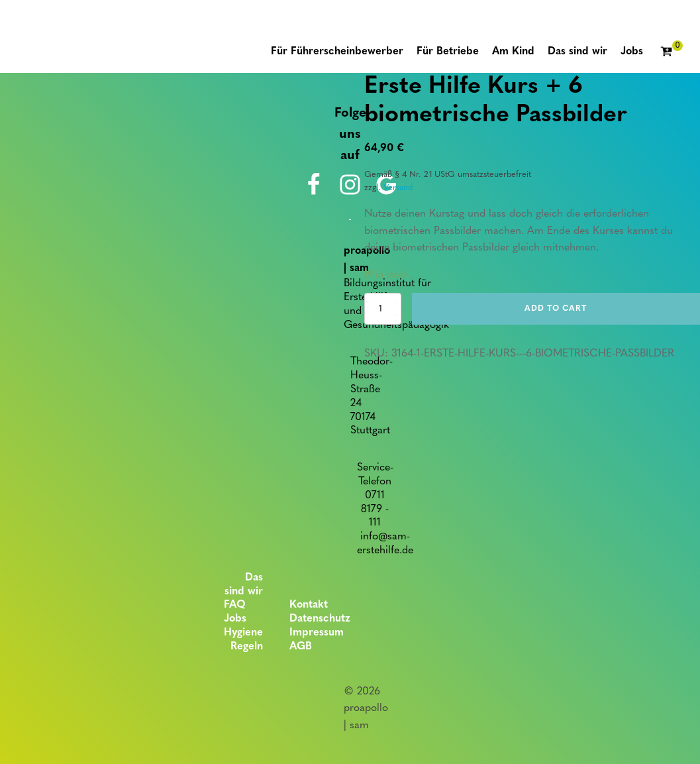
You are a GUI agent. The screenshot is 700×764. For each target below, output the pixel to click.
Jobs (235, 619)
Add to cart (556, 309)
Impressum (317, 633)
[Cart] (672, 52)
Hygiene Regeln (243, 640)
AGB (301, 647)
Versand (398, 188)
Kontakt (309, 605)
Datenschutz (320, 619)
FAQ (235, 605)
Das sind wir (244, 585)
